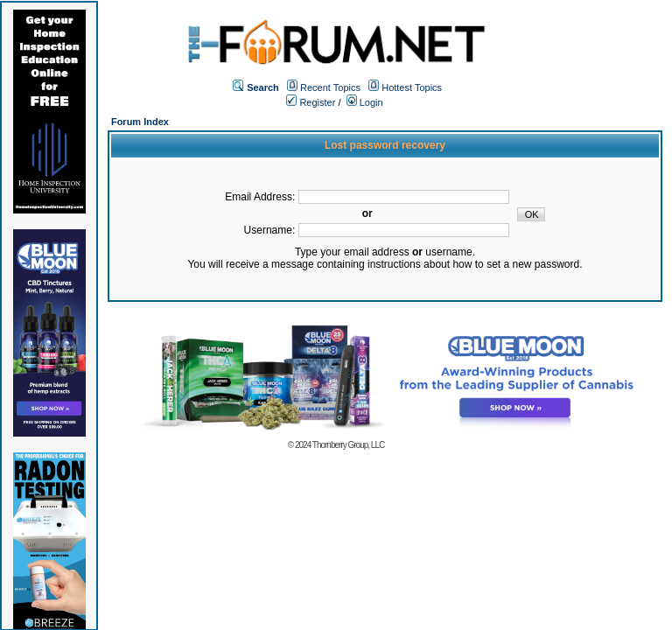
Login (365, 102)
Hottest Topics (412, 87)
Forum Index (140, 122)
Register (311, 102)
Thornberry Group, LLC (348, 445)
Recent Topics (330, 87)
